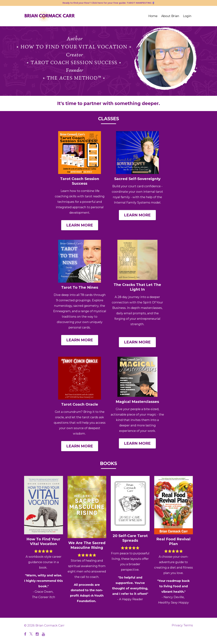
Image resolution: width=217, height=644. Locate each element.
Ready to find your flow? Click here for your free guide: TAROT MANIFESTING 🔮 (109, 3)
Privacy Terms (182, 625)
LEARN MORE (80, 225)
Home (153, 16)
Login (187, 16)
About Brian (170, 16)
